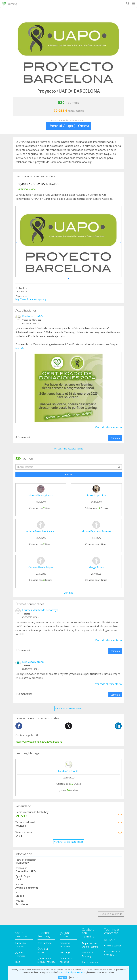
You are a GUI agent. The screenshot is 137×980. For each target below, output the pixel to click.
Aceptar (62, 977)
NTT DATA (110, 797)
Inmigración (21, 885)
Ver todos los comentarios (69, 566)
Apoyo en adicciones (26, 838)
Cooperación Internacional (28, 850)
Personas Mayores (25, 897)
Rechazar (74, 977)
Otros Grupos (22, 902)
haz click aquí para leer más (72, 972)
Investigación (22, 891)
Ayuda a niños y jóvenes (27, 879)
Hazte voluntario (90, 820)
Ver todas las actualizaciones (68, 449)
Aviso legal (65, 810)
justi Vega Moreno (33, 520)
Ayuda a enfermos (24, 844)
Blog (18, 820)
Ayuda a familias (23, 873)
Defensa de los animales (28, 856)
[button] (69, 279)
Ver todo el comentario (108, 427)
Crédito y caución (113, 803)
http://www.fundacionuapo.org (31, 299)
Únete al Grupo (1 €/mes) (69, 126)
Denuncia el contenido (111, 772)
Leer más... (20, 348)
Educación (20, 867)
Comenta (115, 438)
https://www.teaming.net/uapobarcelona (39, 599)
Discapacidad (22, 861)
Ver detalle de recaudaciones (69, 700)
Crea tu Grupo (45, 801)
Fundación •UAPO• (33, 316)
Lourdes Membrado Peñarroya (40, 468)
